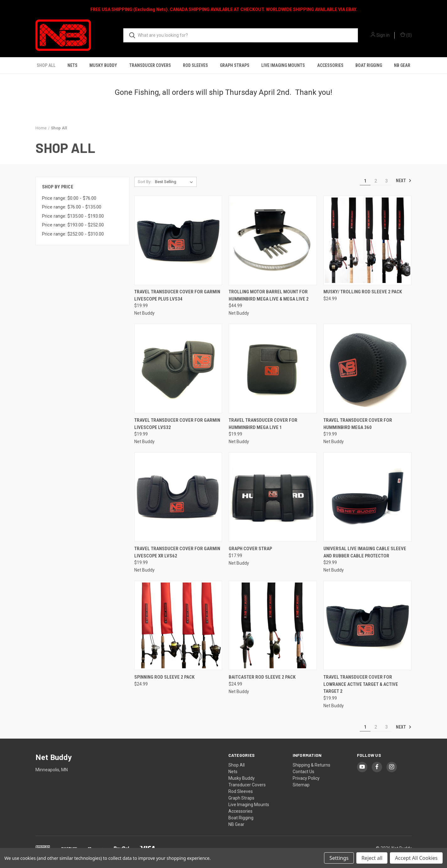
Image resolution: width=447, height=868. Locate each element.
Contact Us (303, 772)
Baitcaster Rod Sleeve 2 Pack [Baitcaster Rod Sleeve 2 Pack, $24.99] (262, 677)
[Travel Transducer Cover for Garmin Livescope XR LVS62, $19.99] (178, 497)
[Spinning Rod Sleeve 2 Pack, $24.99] (178, 625)
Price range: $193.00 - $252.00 (73, 225)
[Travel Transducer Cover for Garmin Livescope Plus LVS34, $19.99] (178, 240)
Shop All (46, 65)
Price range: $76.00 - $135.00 (72, 207)
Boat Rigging (369, 65)
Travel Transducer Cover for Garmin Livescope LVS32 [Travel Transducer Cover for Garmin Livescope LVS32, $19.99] (177, 424)
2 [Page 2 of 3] (376, 181)
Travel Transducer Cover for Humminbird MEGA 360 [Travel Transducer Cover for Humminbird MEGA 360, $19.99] (358, 424)
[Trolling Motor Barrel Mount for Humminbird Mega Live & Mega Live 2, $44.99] (273, 240)
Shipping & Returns (311, 765)
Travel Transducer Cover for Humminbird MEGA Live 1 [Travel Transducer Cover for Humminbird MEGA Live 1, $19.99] (263, 424)
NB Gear (402, 65)
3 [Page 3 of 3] (386, 181)
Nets (72, 65)
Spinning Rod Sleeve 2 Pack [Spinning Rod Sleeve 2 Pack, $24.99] (164, 677)
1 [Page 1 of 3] (365, 181)
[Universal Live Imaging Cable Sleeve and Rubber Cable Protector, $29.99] (367, 497)
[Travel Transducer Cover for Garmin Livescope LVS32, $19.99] (178, 369)
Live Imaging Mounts (283, 65)
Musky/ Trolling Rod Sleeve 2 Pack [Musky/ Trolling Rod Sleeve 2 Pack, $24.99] (363, 292)
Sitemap (301, 785)
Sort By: (145, 182)
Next (404, 181)
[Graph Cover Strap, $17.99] (273, 497)
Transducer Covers (150, 65)
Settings (339, 858)
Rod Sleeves (195, 65)
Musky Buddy (103, 65)
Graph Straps (235, 65)
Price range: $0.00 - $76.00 (69, 198)
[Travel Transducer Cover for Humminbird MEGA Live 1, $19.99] (273, 369)
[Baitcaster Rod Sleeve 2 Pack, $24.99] (273, 625)
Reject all (372, 858)
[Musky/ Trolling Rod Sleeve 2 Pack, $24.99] (367, 240)
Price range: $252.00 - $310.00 (73, 234)
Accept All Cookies (416, 858)
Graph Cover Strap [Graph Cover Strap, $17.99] (250, 549)
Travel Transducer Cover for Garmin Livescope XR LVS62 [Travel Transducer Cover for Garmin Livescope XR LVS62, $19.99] (177, 552)
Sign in (383, 35)
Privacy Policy (306, 778)
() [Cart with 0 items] (406, 35)
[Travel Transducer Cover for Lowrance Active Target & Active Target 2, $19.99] (367, 625)
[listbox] (175, 182)
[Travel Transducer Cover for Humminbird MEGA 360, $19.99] (367, 369)
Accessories (330, 65)
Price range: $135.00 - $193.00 (73, 216)
